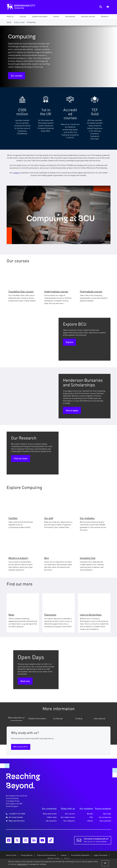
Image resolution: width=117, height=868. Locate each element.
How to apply (72, 411)
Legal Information (101, 855)
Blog (47, 558)
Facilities (13, 518)
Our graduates (87, 518)
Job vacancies (51, 821)
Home (9, 22)
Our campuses (69, 821)
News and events (50, 814)
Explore (69, 342)
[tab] (16, 719)
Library (90, 821)
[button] (10, 17)
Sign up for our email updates (96, 840)
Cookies (64, 855)
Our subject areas (68, 817)
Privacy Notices (27, 855)
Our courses (17, 76)
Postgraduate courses (91, 292)
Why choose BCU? (21, 747)
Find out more (21, 459)
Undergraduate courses (56, 292)
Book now (25, 681)
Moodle (90, 814)
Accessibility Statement (80, 855)
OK (105, 863)
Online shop (52, 817)
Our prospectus (105, 817)
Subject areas (19, 22)
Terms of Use (11, 855)
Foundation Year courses (21, 292)
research (17, 173)
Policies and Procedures (47, 855)
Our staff (49, 518)
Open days (107, 814)
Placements (50, 615)
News (11, 615)
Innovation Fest (88, 558)
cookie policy (22, 864)
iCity (91, 817)
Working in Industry (18, 558)
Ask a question (105, 821)
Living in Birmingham (91, 615)
